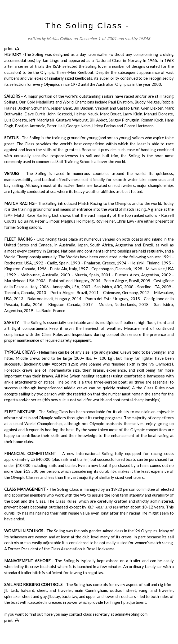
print (12, 48)
